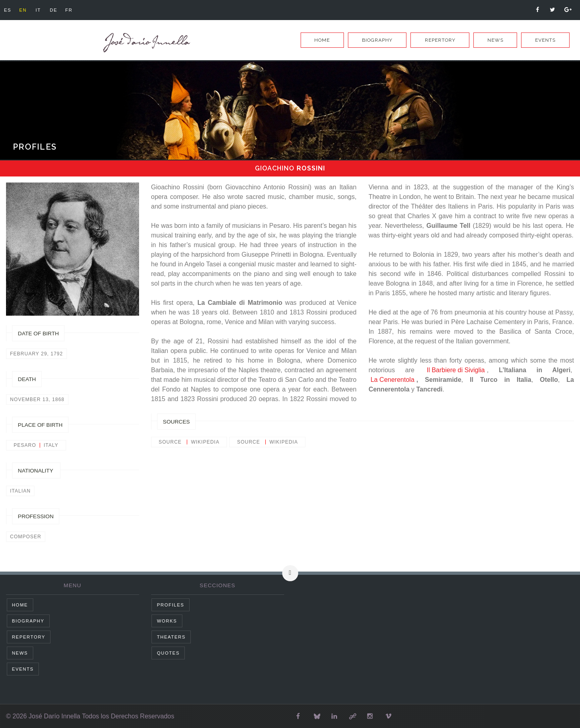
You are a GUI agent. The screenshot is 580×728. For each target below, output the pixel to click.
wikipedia (205, 442)
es (8, 10)
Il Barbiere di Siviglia (456, 370)
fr (77, 10)
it (42, 10)
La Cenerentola (392, 380)
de (60, 10)
